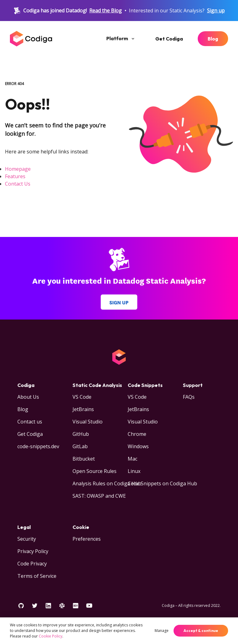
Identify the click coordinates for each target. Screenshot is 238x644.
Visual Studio (88, 422)
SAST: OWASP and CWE (99, 496)
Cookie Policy (51, 636)
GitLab (80, 446)
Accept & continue (201, 631)
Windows (138, 446)
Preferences (87, 539)
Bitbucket (84, 459)
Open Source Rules (95, 471)
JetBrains (83, 409)
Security (27, 539)
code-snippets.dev (38, 446)
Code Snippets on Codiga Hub (162, 483)
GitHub (81, 434)
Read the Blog (106, 11)
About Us (28, 397)
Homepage (18, 169)
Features (15, 176)
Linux (134, 471)
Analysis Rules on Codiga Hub (107, 483)
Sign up (216, 11)
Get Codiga (169, 39)
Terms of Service (37, 576)
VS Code (82, 397)
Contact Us (18, 184)
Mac (132, 459)
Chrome (137, 434)
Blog (213, 39)
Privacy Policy (33, 551)
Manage (162, 631)
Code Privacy (32, 564)
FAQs (189, 397)
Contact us (30, 422)
